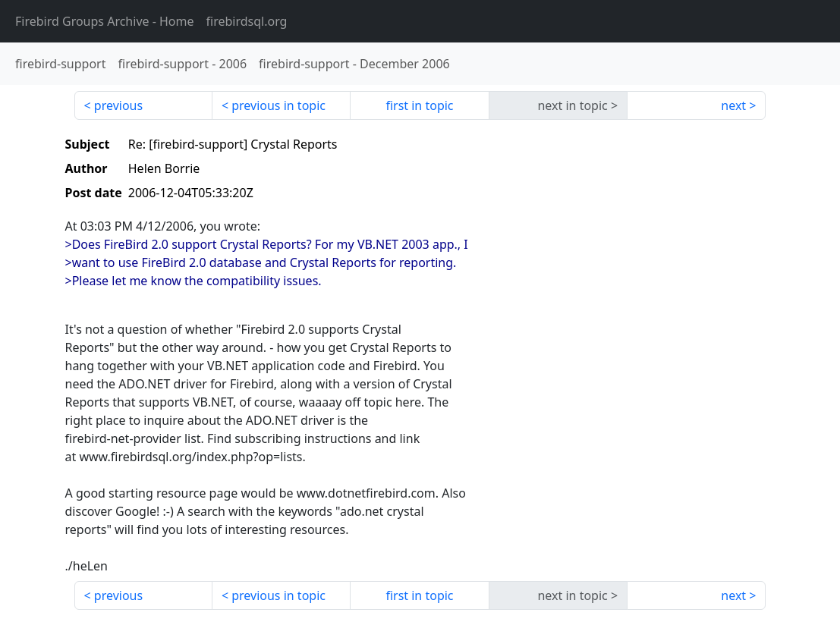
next (733, 105)
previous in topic (278, 105)
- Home (105, 21)
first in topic (419, 105)
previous (118, 105)
